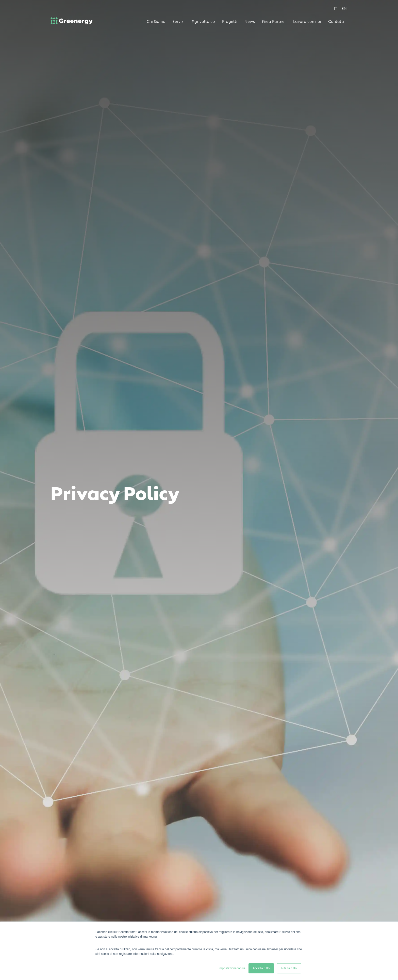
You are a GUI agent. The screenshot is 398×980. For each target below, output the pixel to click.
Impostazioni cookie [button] (232, 968)
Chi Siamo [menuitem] (156, 21)
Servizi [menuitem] (179, 21)
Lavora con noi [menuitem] (307, 21)
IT (336, 8)
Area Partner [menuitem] (274, 21)
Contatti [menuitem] (336, 21)
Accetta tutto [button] (261, 968)
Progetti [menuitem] (230, 21)
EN (344, 8)
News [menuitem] (250, 21)
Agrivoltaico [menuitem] (203, 21)
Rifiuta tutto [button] (289, 968)
